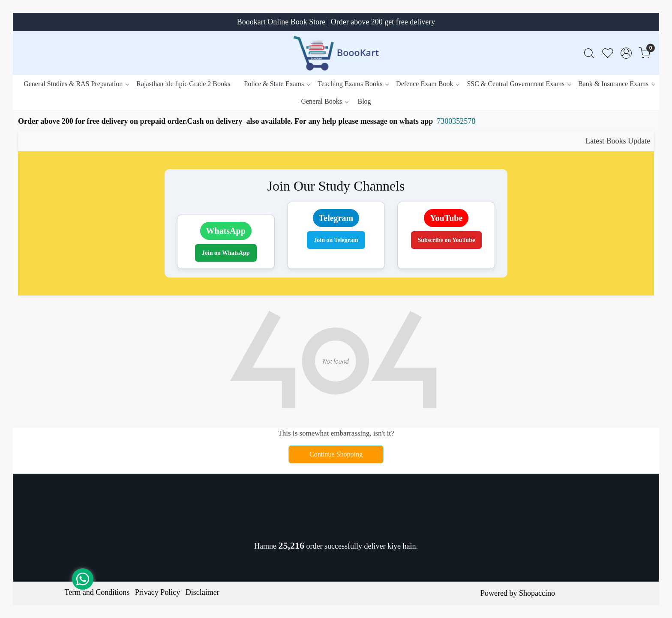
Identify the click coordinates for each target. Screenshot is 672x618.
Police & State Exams (277, 84)
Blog (364, 101)
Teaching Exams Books (353, 84)
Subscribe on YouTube (447, 240)
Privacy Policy (158, 592)
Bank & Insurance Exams (616, 84)
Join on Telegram (336, 240)
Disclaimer (202, 592)
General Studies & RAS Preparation (76, 84)
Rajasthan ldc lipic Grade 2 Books (183, 84)
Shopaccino (537, 593)
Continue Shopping (336, 454)
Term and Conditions (97, 592)
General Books (324, 101)
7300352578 (456, 121)
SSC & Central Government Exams (519, 84)
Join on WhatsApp (226, 253)
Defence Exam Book (427, 84)
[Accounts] (626, 53)
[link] (589, 53)
